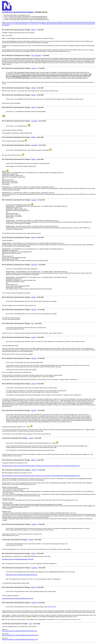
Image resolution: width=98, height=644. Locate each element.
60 (10, 24)
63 (15, 24)
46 (79, 22)
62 (13, 24)
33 (56, 22)
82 (48, 24)
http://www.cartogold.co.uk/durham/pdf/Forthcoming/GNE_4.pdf (19, 631)
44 (75, 22)
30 (51, 22)
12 (20, 22)
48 (82, 22)
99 (77, 24)
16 (27, 22)
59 (8, 24)
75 (36, 24)
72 (30, 24)
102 (84, 24)
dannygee (34, 200)
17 (28, 22)
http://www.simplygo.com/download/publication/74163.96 (18, 559)
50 (86, 22)
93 (67, 24)
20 (34, 22)
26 (44, 22)
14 (23, 22)
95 (70, 24)
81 (46, 24)
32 (54, 22)
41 (70, 22)
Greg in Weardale (36, 55)
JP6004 (33, 88)
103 (87, 24)
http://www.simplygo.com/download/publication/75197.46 (18, 598)
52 (89, 22)
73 (32, 24)
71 (29, 24)
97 (74, 24)
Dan (32, 323)
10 (16, 22)
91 (63, 24)
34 (58, 22)
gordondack (34, 121)
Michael (33, 30)
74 (34, 24)
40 (68, 22)
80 (44, 24)
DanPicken (34, 265)
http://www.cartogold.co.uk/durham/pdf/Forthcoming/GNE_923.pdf (20, 635)
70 (27, 24)
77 (39, 24)
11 (18, 22)
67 (22, 24)
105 (91, 24)
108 (5, 25)
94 (69, 24)
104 (89, 24)
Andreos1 (34, 68)
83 (49, 24)
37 (63, 22)
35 (60, 22)
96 (72, 24)
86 (55, 24)
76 (37, 24)
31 (53, 22)
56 (3, 24)
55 (94, 22)
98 (75, 24)
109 (8, 25)
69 (25, 24)
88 (58, 24)
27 (46, 22)
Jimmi (30, 624)
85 (53, 24)
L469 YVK (34, 470)
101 (82, 24)
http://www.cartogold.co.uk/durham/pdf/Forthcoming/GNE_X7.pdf (20, 639)
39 (67, 22)
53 (91, 22)
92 (65, 24)
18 (30, 22)
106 (94, 24)
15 (25, 22)
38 (65, 22)
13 (21, 22)
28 (47, 22)
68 (23, 24)
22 (37, 22)
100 (79, 24)
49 (84, 22)
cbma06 (33, 297)
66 (20, 24)
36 (61, 22)
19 (32, 22)
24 (40, 22)
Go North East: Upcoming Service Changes (18, 12)
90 (62, 24)
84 (51, 24)
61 (11, 24)
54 (92, 22)
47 (80, 22)
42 (72, 22)
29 (49, 22)
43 (73, 22)
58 (6, 24)
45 (77, 22)
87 (56, 24)
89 (60, 24)
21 (35, 22)
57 (4, 24)
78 (41, 24)
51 (87, 22)
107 (3, 25)
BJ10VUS (34, 603)
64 (17, 24)
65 (18, 24)
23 (39, 22)
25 (42, 22)
